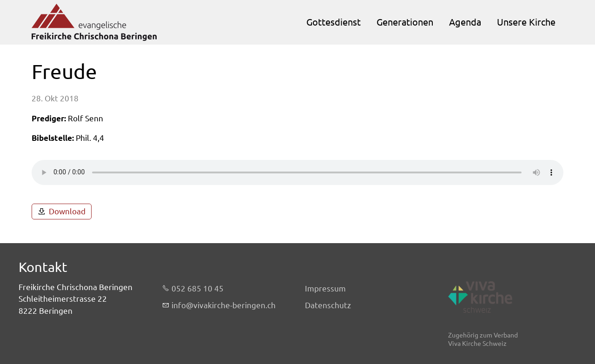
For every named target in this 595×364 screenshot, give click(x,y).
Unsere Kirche (526, 22)
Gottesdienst (334, 22)
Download (67, 211)
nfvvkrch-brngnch (224, 305)
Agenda (465, 22)
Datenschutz (328, 305)
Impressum (325, 288)
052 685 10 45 (198, 288)
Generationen (405, 22)
